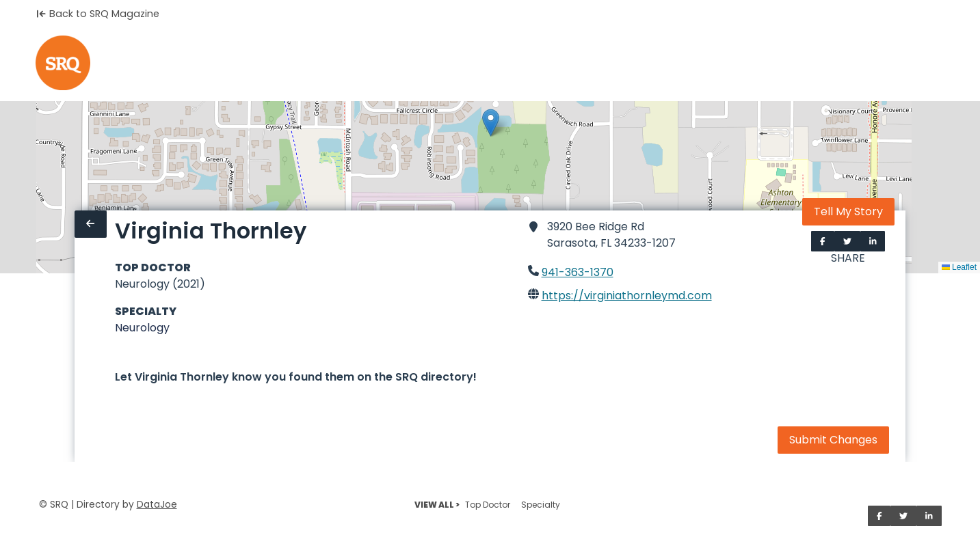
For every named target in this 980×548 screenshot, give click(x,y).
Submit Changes (833, 440)
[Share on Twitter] (847, 241)
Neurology (142, 328)
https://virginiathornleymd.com (627, 296)
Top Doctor (488, 505)
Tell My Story (848, 211)
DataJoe (157, 505)
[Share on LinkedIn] (873, 241)
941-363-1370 (578, 272)
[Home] (63, 63)
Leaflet (959, 267)
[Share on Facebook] (823, 241)
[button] (491, 123)
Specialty (541, 505)
